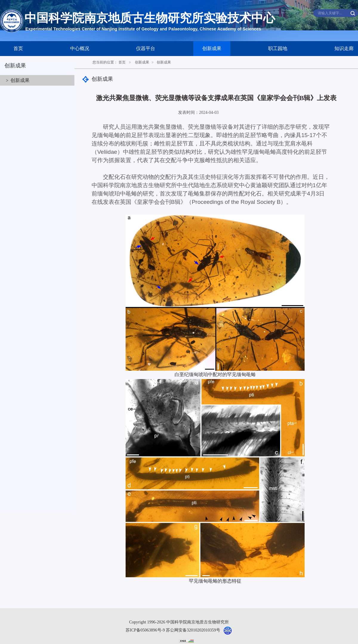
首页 (18, 48)
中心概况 (80, 48)
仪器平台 (146, 48)
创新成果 (212, 48)
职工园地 (278, 48)
